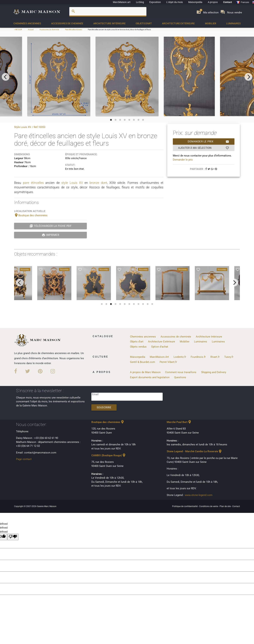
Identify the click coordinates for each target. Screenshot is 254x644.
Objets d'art (144, 23)
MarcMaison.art (122, 2)
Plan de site (225, 506)
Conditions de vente (209, 506)
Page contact (24, 459)
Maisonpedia (195, 2)
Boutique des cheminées (31, 215)
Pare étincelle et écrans (74, 30)
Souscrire (104, 407)
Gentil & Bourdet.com (143, 362)
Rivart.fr (215, 357)
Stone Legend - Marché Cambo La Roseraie (194, 451)
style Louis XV (72, 183)
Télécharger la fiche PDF (51, 226)
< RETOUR (18, 30)
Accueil (31, 30)
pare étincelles (33, 183)
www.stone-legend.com (199, 495)
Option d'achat (160, 347)
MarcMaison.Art (159, 357)
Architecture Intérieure (109, 23)
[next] (248, 77)
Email (95, 394)
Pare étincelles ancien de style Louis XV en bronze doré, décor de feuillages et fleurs (119, 30)
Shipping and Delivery (214, 372)
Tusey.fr (229, 357)
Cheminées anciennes (27, 23)
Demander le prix (208, 142)
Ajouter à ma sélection (204, 148)
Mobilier (211, 23)
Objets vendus (138, 347)
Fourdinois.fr (198, 357)
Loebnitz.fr (180, 357)
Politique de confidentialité (185, 506)
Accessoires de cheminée (67, 23)
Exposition (155, 2)
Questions (180, 377)
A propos (213, 2)
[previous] (6, 77)
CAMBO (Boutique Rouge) (109, 455)
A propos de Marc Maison (145, 372)
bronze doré (98, 183)
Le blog (140, 2)
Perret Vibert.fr (168, 362)
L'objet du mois (175, 2)
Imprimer (51, 235)
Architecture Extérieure (178, 23)
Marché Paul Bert (179, 422)
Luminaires (233, 23)
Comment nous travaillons (181, 372)
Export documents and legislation (150, 377)
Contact (228, 2)
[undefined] (13, 537)
